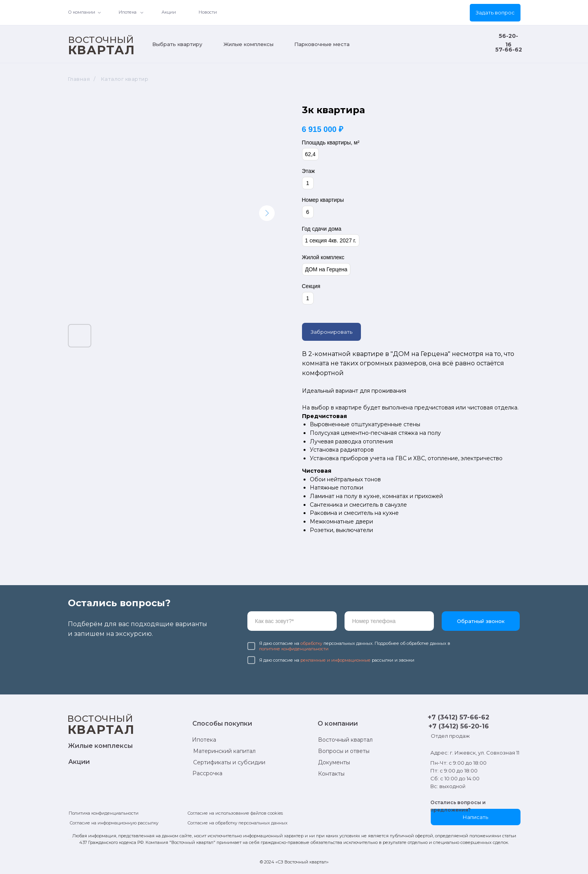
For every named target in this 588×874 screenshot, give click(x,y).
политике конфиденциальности (294, 649)
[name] (292, 621)
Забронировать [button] (331, 332)
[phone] (389, 621)
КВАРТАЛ (102, 50)
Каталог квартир (125, 79)
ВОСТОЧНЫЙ (101, 40)
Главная (79, 79)
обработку (311, 643)
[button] (495, 13)
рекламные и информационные (336, 660)
